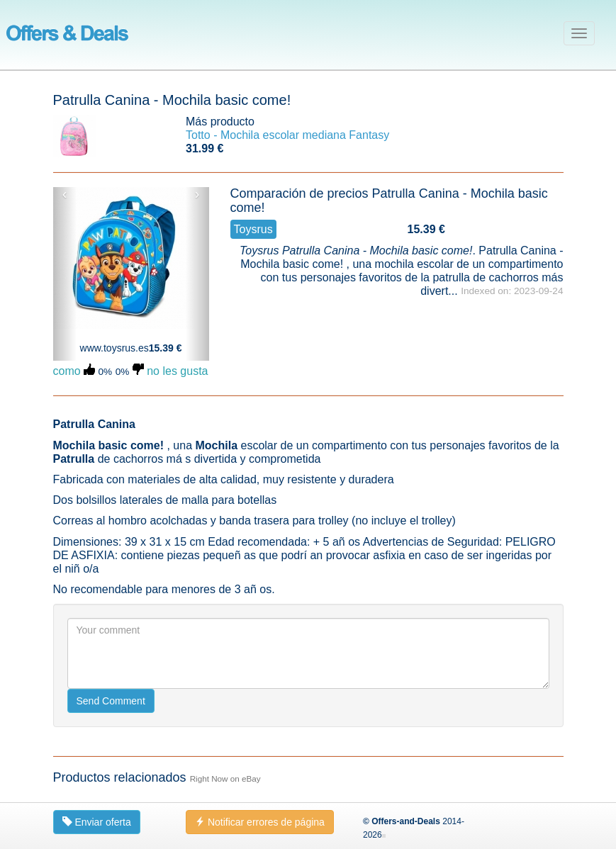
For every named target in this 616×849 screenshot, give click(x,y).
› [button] (197, 194)
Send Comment (111, 701)
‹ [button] (65, 194)
